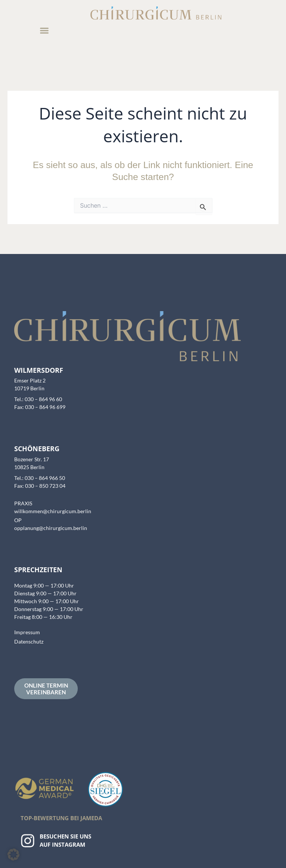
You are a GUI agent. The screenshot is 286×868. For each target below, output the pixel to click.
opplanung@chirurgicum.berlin (51, 528)
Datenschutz (29, 641)
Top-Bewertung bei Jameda (61, 818)
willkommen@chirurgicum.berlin (53, 511)
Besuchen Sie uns (65, 836)
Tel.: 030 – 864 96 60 (38, 399)
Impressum (27, 632)
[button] (44, 31)
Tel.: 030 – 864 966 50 (40, 478)
